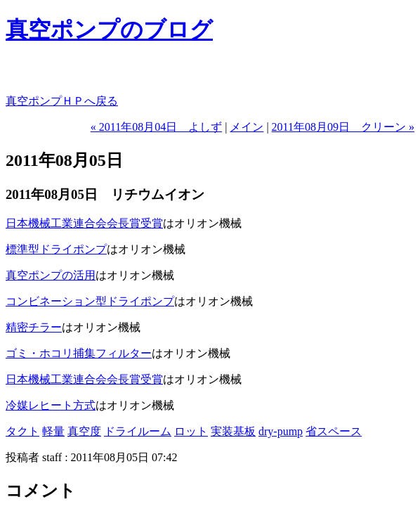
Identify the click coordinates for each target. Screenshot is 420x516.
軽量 (53, 431)
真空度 (84, 431)
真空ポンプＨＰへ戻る (62, 101)
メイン (247, 127)
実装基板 (233, 431)
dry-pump (281, 431)
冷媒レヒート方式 (51, 405)
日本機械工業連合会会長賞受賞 (84, 223)
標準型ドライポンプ (56, 249)
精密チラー (34, 327)
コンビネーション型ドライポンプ (90, 301)
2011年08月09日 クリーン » (343, 127)
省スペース (334, 431)
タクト (22, 431)
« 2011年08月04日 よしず (156, 127)
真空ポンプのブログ (109, 30)
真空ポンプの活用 (51, 275)
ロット (191, 431)
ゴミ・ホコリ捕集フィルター (79, 353)
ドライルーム (138, 431)
